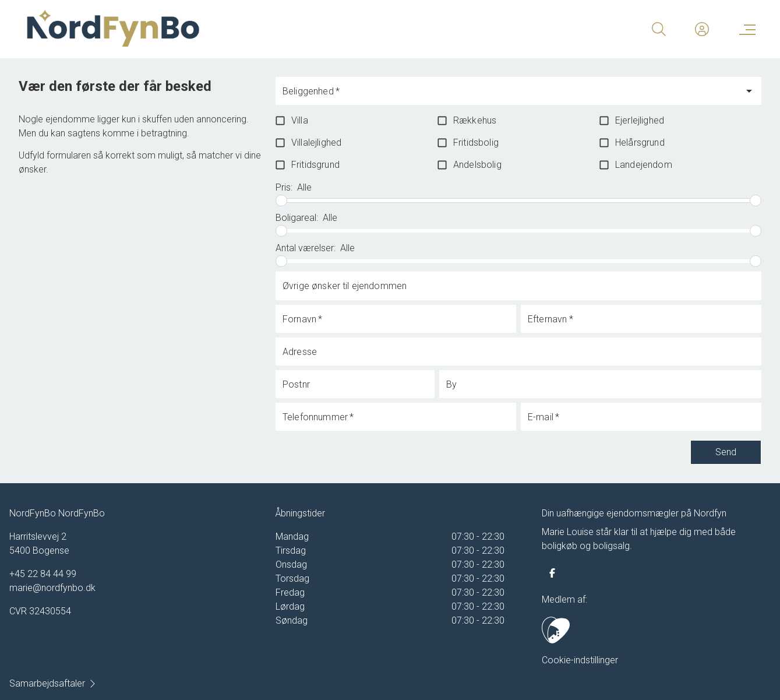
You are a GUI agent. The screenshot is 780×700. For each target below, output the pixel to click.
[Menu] (745, 29)
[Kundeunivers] (702, 29)
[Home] (207, 29)
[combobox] (509, 96)
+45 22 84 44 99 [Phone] (43, 574)
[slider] (281, 200)
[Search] (659, 29)
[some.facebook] (552, 573)
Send (726, 452)
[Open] (749, 91)
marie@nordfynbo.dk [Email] (52, 588)
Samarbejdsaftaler (53, 683)
